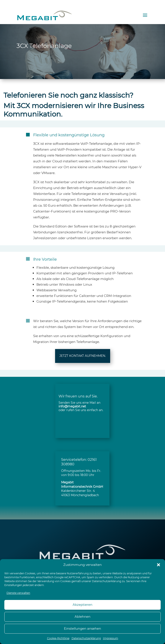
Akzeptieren (82, 605)
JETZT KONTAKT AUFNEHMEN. (83, 356)
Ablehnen (82, 617)
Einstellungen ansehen (82, 628)
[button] (158, 565)
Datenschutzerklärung (107, 581)
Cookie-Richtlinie (58, 638)
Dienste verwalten (18, 593)
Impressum (111, 638)
